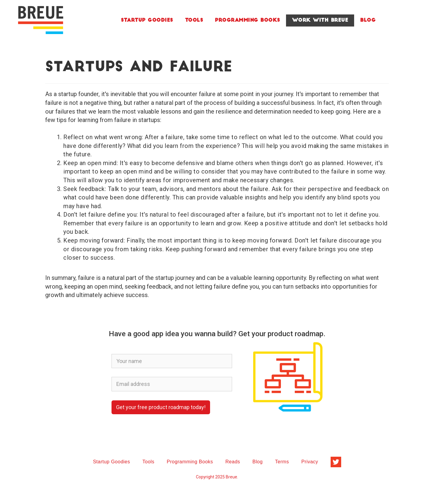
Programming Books (247, 20)
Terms (282, 462)
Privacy (310, 462)
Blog (368, 20)
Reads (233, 462)
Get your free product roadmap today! (161, 407)
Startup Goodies (147, 20)
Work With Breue (320, 20)
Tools (194, 20)
